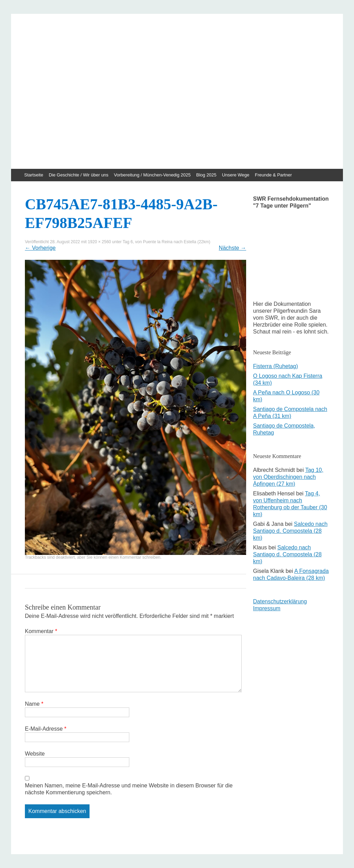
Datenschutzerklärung (280, 601)
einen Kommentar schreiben (134, 557)
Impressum (267, 608)
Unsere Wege (236, 175)
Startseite (34, 175)
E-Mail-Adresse (46, 729)
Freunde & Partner (273, 175)
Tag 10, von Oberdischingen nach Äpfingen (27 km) (288, 477)
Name (34, 704)
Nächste (232, 248)
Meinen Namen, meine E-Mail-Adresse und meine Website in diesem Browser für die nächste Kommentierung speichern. (129, 789)
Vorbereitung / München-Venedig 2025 (152, 175)
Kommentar (41, 631)
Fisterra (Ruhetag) (276, 366)
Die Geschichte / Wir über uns (79, 175)
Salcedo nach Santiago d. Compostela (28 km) (290, 531)
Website (35, 754)
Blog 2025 (207, 175)
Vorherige (40, 248)
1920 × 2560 (99, 242)
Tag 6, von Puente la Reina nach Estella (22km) (166, 242)
